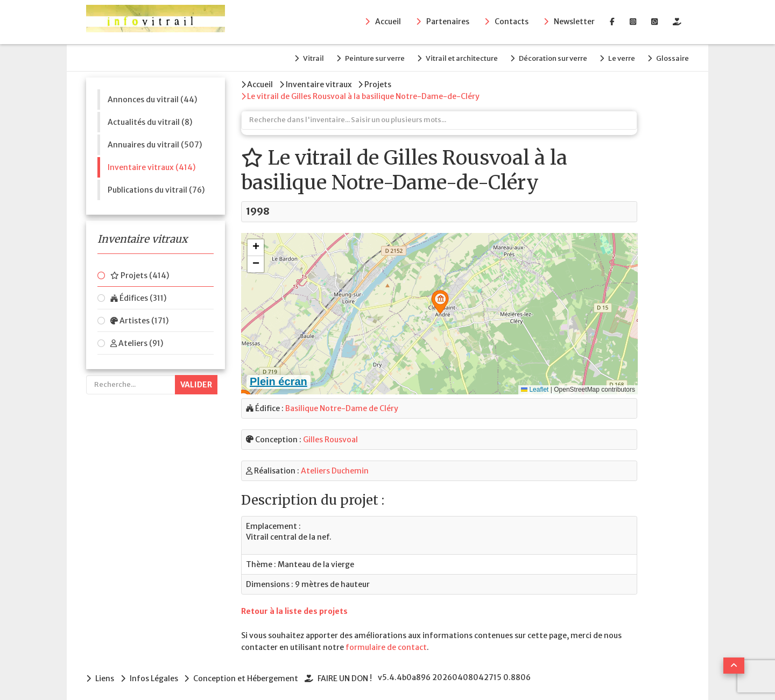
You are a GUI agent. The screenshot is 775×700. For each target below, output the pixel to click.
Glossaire (672, 57)
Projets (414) (140, 274)
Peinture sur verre (364, 57)
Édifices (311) (138, 296)
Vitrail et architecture (454, 57)
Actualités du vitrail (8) (150, 120)
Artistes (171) (139, 319)
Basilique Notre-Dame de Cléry (342, 405)
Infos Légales (155, 675)
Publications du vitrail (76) (156, 188)
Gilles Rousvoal (330, 436)
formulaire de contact (386, 644)
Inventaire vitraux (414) (152, 165)
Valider (196, 383)
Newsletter (574, 22)
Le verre (619, 57)
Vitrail (300, 57)
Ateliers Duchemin (335, 468)
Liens (105, 675)
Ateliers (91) (137, 342)
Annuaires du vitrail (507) (155, 143)
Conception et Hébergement (248, 675)
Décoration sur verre (548, 57)
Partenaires (448, 22)
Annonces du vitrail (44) (152, 97)
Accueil (388, 22)
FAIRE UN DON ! (348, 675)
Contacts (512, 22)
